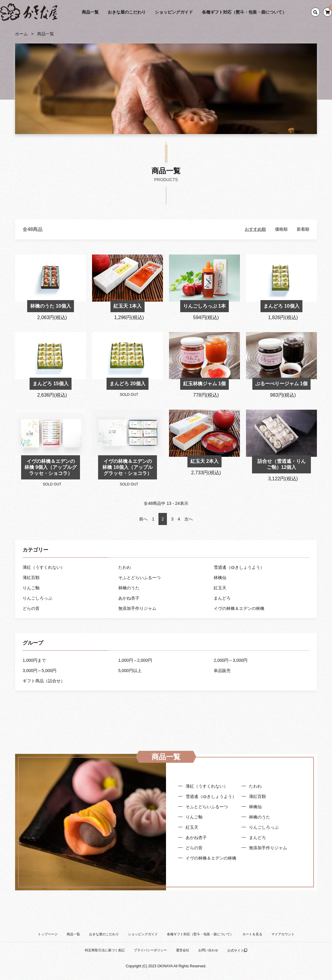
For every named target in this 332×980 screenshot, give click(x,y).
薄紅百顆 (31, 578)
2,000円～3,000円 (231, 660)
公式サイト (237, 950)
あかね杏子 (129, 598)
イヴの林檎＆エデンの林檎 (239, 608)
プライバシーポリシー (150, 950)
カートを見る (252, 934)
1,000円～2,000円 (135, 660)
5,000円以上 (130, 671)
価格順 (281, 229)
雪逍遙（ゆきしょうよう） (239, 567)
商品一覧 (90, 12)
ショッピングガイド (174, 12)
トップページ (48, 934)
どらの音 (31, 608)
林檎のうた (129, 588)
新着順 (303, 229)
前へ (143, 519)
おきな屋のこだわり (127, 12)
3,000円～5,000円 (40, 671)
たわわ (125, 567)
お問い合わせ (208, 950)
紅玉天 (220, 588)
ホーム (21, 34)
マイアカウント (283, 934)
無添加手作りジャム (137, 608)
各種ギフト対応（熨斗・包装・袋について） (244, 12)
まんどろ (222, 598)
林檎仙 (220, 578)
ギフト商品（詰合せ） (44, 681)
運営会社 (183, 950)
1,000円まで (34, 660)
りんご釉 (31, 588)
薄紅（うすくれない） (44, 567)
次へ (189, 519)
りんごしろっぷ (37, 598)
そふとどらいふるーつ (139, 578)
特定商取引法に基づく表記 (105, 950)
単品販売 (222, 671)
